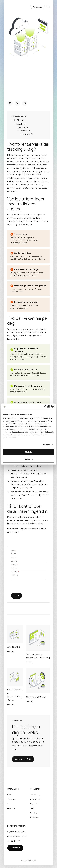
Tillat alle (28, 452)
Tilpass (29, 459)
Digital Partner (28, 861)
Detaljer (47, 445)
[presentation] (28, 587)
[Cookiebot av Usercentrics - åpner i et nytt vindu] (44, 407)
